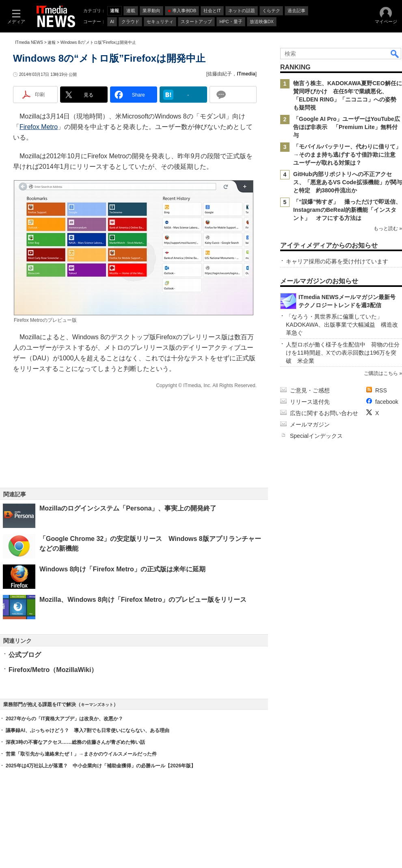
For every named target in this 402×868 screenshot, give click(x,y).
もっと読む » (388, 228)
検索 (395, 54)
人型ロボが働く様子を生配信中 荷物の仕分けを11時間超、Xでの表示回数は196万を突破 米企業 (343, 353)
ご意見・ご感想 (310, 390)
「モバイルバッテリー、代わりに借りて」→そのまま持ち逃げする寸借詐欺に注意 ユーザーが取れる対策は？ (347, 155)
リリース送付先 (310, 402)
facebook (387, 402)
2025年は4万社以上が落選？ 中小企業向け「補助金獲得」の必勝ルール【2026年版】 (101, 766)
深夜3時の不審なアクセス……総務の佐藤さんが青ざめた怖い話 (75, 742)
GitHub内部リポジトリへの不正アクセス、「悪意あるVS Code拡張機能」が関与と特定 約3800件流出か (348, 182)
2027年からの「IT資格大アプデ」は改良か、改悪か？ (64, 719)
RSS (381, 390)
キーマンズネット (97, 705)
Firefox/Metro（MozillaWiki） (53, 670)
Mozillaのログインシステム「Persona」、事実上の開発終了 (128, 508)
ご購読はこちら (381, 373)
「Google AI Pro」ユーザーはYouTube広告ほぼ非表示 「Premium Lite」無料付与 (347, 127)
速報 (52, 42)
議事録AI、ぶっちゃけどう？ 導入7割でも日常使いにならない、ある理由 (88, 730)
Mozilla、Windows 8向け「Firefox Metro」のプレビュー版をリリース (143, 600)
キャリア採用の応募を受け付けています (337, 261)
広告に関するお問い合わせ (324, 413)
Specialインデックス (316, 436)
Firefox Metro (39, 127)
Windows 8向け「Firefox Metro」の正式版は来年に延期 (122, 569)
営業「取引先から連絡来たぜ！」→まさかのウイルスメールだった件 (81, 754)
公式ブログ (25, 655)
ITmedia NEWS (29, 42)
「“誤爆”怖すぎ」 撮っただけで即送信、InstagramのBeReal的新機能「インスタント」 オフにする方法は (347, 210)
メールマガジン (310, 424)
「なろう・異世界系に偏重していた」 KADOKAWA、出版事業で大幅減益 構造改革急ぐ (342, 325)
